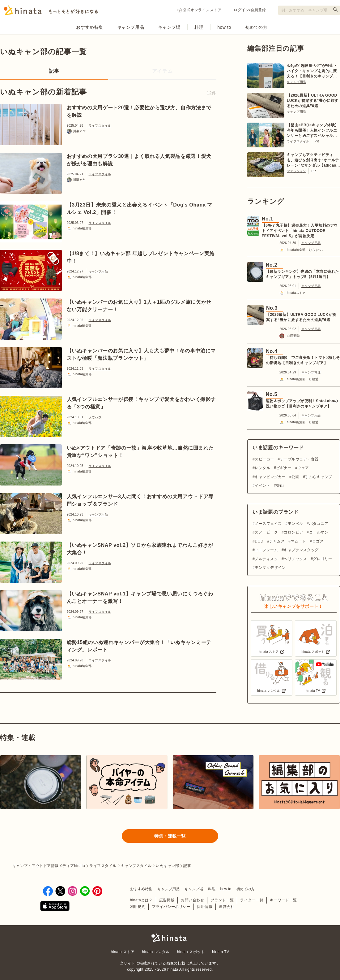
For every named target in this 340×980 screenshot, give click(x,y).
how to (224, 27)
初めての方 (256, 27)
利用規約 (138, 907)
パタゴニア (319, 524)
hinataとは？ (141, 900)
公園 (295, 477)
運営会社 (227, 907)
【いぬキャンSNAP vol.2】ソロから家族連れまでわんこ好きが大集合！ (140, 549)
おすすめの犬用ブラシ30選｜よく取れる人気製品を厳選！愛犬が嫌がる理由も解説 (139, 160)
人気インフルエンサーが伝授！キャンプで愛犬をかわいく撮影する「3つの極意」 (141, 403)
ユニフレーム (266, 550)
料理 (199, 27)
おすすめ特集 (89, 27)
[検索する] (335, 10)
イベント (262, 486)
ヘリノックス (295, 559)
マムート (299, 541)
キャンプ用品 (131, 27)
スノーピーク (266, 532)
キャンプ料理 (311, 372)
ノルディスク (266, 559)
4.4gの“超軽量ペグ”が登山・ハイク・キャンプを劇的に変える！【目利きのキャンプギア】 (312, 71)
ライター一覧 (252, 900)
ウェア (303, 468)
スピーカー (264, 459)
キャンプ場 (169, 27)
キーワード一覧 (283, 900)
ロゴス (318, 541)
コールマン (319, 532)
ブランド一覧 (222, 900)
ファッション (296, 171)
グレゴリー (322, 559)
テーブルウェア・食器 (299, 459)
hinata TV (221, 952)
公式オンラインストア (200, 10)
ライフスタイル (100, 126)
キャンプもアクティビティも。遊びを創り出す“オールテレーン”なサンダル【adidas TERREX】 (313, 160)
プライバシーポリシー (171, 907)
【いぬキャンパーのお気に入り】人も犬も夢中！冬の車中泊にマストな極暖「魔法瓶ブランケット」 (141, 354)
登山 (280, 486)
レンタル (262, 468)
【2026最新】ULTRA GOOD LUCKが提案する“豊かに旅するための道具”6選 (313, 101)
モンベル (295, 524)
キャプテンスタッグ (301, 550)
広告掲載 (167, 900)
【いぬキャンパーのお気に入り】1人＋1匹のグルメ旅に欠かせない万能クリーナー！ (139, 306)
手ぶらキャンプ (319, 477)
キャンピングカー (270, 477)
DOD (259, 541)
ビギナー (284, 468)
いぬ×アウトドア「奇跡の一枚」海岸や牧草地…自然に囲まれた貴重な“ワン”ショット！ (140, 452)
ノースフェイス (268, 524)
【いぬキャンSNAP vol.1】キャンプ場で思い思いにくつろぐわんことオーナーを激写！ (140, 597)
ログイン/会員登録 (250, 10)
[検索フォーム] (309, 10)
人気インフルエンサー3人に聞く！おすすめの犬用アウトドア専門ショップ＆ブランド (140, 500)
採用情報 (205, 907)
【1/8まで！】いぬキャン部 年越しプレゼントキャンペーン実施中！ (141, 257)
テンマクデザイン (270, 568)
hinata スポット (191, 952)
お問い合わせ (192, 900)
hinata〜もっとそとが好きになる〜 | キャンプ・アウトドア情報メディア (170, 937)
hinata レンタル (156, 952)
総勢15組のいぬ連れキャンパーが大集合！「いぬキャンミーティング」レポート (139, 646)
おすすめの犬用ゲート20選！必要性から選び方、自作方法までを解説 (139, 111)
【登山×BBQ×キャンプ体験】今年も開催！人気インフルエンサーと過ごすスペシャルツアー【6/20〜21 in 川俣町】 (313, 131)
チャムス (277, 541)
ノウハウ (95, 417)
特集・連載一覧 (170, 836)
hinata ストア (123, 952)
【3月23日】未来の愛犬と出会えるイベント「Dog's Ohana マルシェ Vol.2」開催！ (140, 209)
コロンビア (293, 532)
